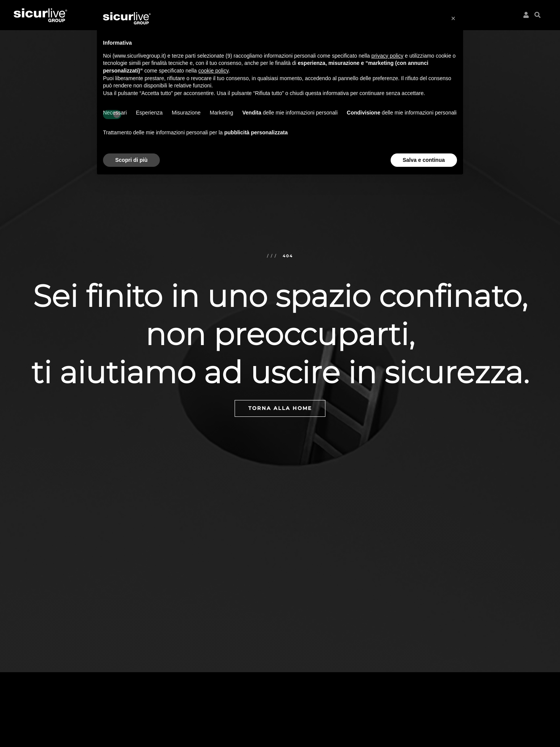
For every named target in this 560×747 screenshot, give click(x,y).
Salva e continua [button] (424, 160)
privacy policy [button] (387, 56)
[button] (536, 14)
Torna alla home (280, 408)
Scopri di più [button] (131, 160)
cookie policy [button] (213, 71)
